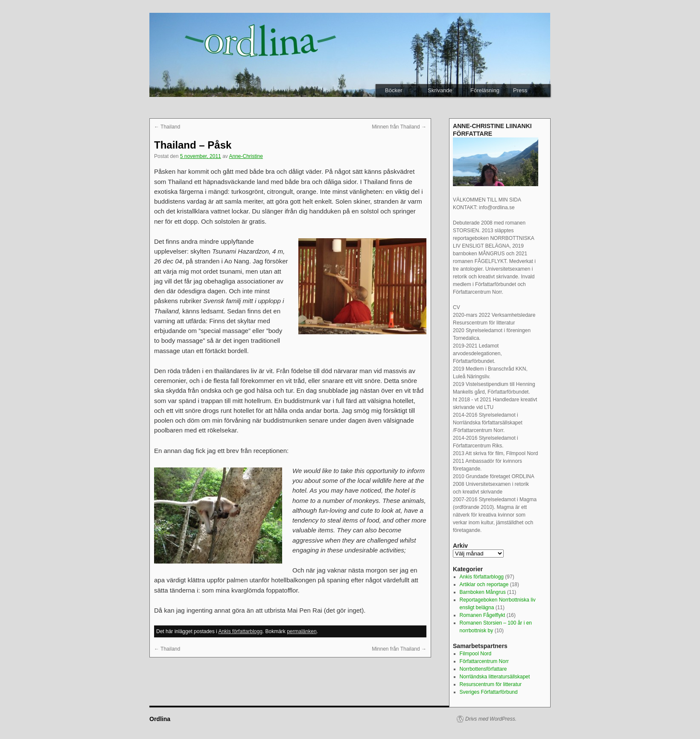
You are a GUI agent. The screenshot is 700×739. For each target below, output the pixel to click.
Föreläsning (485, 90)
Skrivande (440, 90)
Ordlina (160, 719)
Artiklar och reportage (484, 584)
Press (520, 90)
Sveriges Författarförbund (489, 692)
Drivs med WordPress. (491, 719)
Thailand (167, 127)
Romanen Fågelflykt (483, 615)
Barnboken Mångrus (483, 592)
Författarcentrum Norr (484, 661)
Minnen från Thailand (399, 127)
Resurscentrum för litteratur (491, 684)
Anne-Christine (246, 156)
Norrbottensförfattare (483, 669)
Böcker (394, 90)
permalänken (302, 631)
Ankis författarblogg (240, 631)
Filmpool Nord (476, 654)
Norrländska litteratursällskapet (495, 677)
